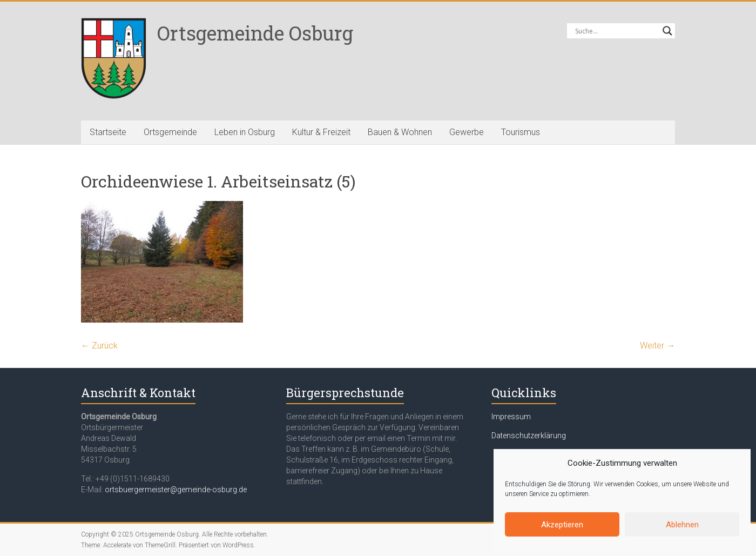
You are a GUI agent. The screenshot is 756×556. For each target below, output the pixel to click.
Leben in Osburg (245, 132)
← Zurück (99, 346)
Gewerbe (467, 132)
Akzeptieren (562, 525)
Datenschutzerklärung (529, 436)
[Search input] (616, 31)
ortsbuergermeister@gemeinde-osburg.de (176, 490)
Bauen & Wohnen (400, 132)
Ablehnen (682, 525)
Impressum (511, 417)
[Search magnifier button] (667, 31)
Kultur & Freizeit (321, 132)
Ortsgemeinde (170, 132)
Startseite (108, 132)
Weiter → (657, 346)
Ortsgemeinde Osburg (255, 33)
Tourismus (521, 132)
